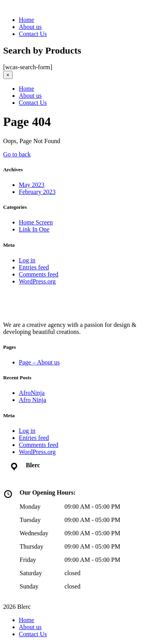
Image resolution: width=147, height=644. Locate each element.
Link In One (34, 229)
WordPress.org (37, 281)
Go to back (17, 154)
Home (26, 20)
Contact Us (33, 34)
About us (30, 27)
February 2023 (37, 192)
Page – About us (39, 362)
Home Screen (36, 222)
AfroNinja (32, 393)
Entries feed (34, 267)
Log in (27, 260)
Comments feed (39, 274)
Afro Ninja (33, 400)
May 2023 (32, 185)
